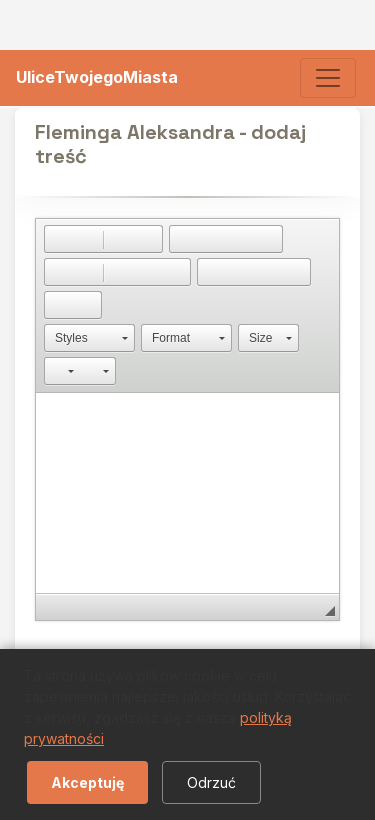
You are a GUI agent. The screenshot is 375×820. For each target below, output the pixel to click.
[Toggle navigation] (328, 78)
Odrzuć (211, 782)
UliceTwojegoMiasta (97, 77)
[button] (59, 239)
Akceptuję (87, 782)
